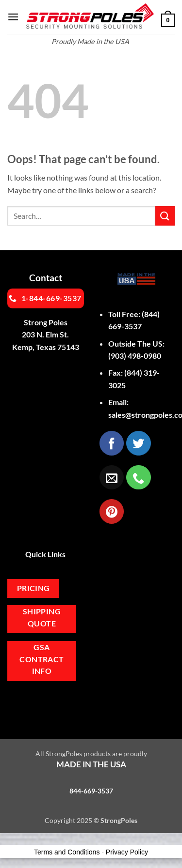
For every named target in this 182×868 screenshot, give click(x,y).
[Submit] (165, 216)
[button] (13, 17)
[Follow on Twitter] (138, 443)
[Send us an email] (112, 477)
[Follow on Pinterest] (112, 511)
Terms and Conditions (67, 852)
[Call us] (138, 477)
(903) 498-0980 (135, 356)
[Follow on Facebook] (112, 443)
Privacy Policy (127, 852)
